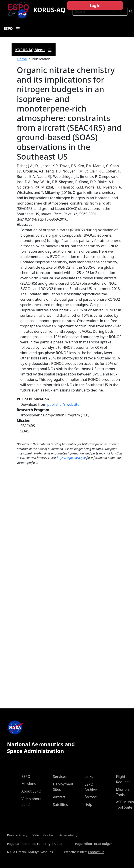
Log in (95, 6)
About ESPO (31, 791)
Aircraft (59, 797)
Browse (91, 797)
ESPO (26, 777)
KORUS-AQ (49, 10)
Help (88, 804)
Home (22, 59)
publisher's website (63, 404)
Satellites (60, 805)
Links (89, 777)
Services (60, 777)
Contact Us (96, 852)
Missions (29, 784)
